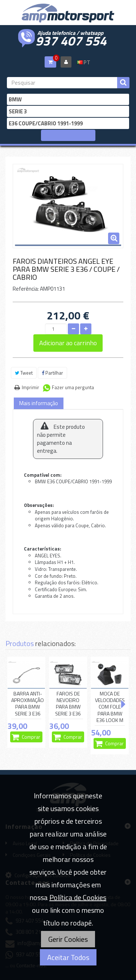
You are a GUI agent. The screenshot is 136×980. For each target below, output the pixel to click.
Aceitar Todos (68, 957)
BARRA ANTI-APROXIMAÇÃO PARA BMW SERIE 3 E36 (28, 704)
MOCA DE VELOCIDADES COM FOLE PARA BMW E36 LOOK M (110, 707)
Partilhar (52, 373)
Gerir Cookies (68, 939)
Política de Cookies (78, 897)
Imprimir (30, 387)
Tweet (24, 373)
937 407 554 (71, 40)
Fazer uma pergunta (73, 387)
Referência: (26, 289)
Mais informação (39, 403)
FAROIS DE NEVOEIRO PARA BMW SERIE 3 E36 (68, 704)
